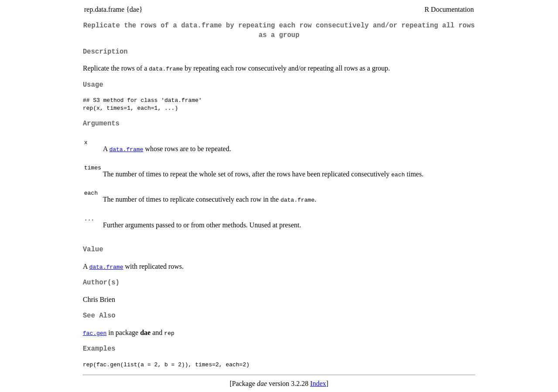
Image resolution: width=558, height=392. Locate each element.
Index (318, 384)
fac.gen (95, 333)
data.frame (126, 149)
